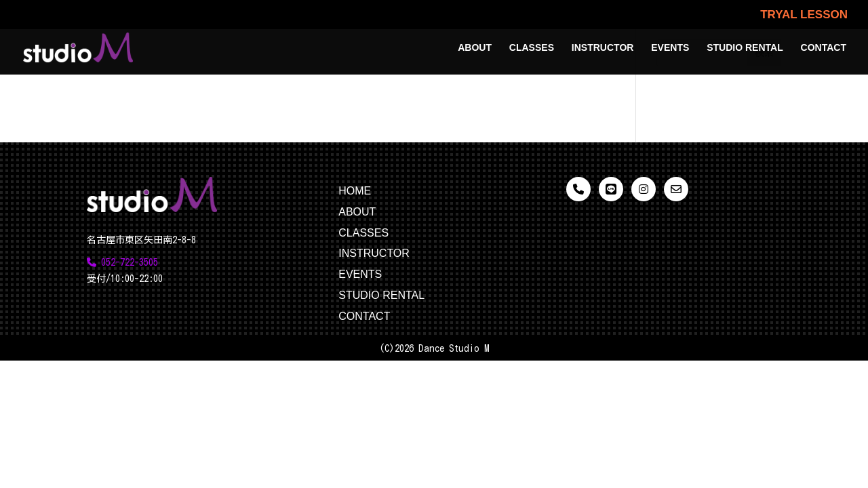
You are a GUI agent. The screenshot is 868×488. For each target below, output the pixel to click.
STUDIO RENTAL (745, 48)
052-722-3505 (122, 262)
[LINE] (611, 189)
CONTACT (824, 48)
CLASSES (532, 48)
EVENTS (670, 48)
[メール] (676, 189)
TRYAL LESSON (804, 15)
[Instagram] (644, 189)
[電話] (578, 189)
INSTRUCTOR (603, 48)
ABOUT (475, 48)
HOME (355, 191)
